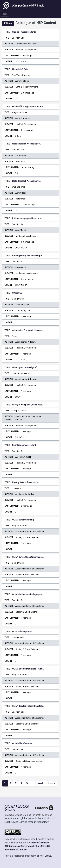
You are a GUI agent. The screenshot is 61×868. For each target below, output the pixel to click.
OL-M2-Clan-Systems (22, 632)
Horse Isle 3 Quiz (20, 69)
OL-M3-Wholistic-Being (23, 520)
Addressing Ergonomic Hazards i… (29, 330)
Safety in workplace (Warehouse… (28, 405)
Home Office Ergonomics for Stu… (28, 106)
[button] (8, 24)
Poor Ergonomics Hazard (24, 445)
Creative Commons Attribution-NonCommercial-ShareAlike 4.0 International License (27, 846)
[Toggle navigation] (5, 13)
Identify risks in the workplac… (26, 482)
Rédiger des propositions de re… (28, 218)
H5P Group (45, 856)
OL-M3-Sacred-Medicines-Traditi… (28, 669)
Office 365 (17, 293)
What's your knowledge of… (25, 367)
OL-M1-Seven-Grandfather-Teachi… (28, 557)
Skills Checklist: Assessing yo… (27, 144)
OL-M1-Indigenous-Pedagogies (27, 594)
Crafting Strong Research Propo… (28, 256)
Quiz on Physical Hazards (24, 32)
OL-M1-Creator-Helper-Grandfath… (28, 706)
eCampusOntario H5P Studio (23, 6)
